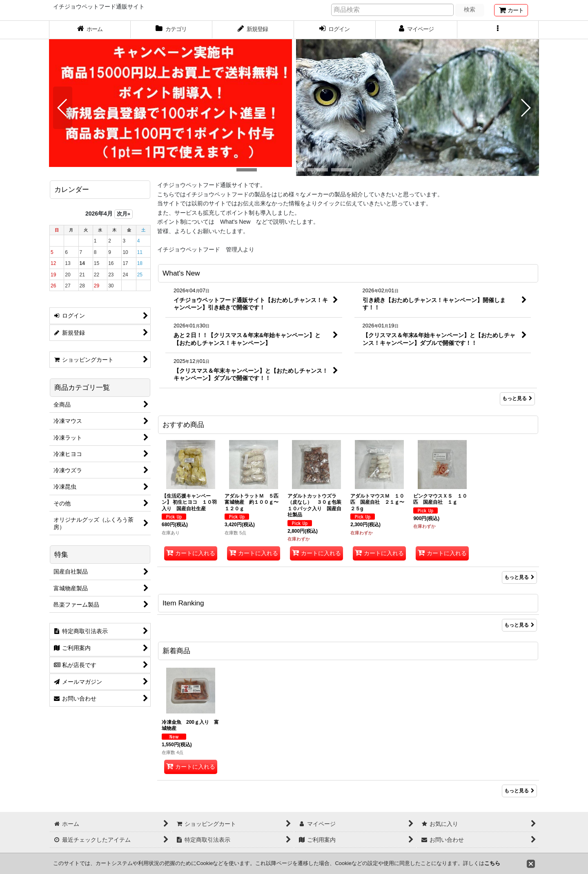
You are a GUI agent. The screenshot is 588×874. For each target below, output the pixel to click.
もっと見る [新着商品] (519, 791)
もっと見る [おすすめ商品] (519, 577)
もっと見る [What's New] (517, 398)
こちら (492, 863)
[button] (498, 30)
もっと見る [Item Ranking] (519, 625)
